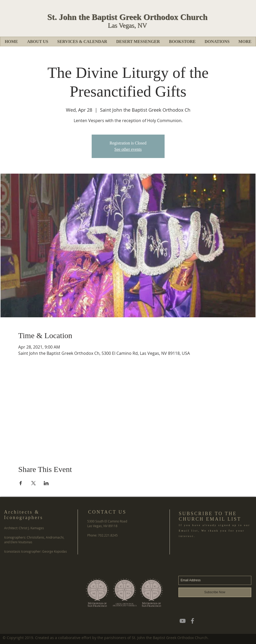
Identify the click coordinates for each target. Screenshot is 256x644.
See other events (128, 149)
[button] (38, 42)
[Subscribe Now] (215, 592)
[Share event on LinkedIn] (46, 483)
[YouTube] (183, 621)
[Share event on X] (33, 483)
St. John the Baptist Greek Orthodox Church (128, 17)
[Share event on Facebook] (21, 483)
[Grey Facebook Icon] (192, 621)
